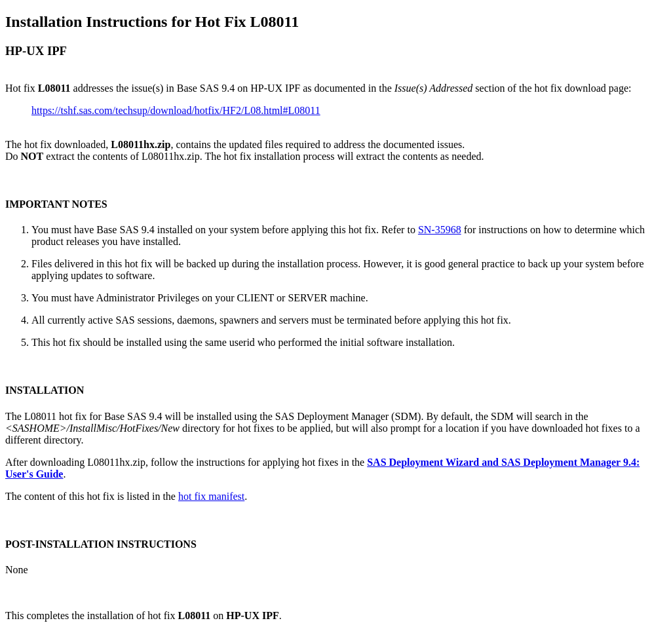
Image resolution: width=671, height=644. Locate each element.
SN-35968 (440, 230)
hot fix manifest (211, 496)
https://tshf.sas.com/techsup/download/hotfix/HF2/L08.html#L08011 (176, 110)
